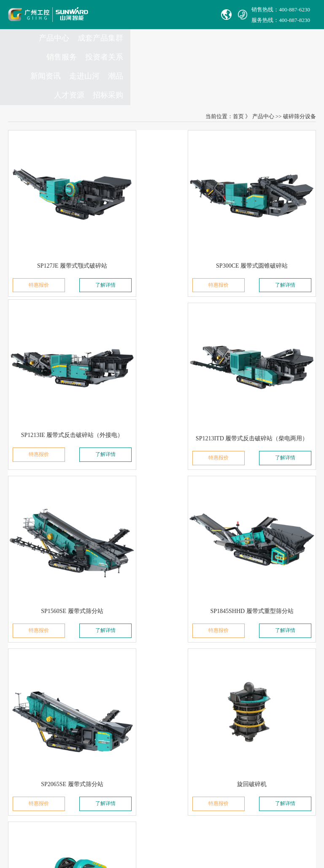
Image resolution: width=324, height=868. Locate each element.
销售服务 (149, 47)
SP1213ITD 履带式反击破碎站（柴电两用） (69, 361)
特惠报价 (30, 233)
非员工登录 (180, 778)
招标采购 (297, 66)
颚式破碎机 (267, 510)
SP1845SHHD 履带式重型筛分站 (266, 361)
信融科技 (162, 825)
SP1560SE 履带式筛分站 (162, 361)
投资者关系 (192, 47)
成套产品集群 (103, 47)
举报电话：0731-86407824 (143, 672)
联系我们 (126, 635)
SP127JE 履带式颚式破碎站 (57, 212)
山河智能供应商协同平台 (142, 790)
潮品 (304, 47)
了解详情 (84, 233)
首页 (238, 90)
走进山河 (273, 47)
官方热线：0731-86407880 (143, 660)
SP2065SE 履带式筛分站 (57, 510)
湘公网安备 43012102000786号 (180, 817)
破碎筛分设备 (300, 90)
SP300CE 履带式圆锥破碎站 (162, 212)
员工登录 (152, 778)
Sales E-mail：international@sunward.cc (158, 684)
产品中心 (56, 47)
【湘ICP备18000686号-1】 (254, 817)
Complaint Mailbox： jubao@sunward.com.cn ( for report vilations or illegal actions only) (162, 707)
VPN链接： (127, 778)
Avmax (20, 755)
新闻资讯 (234, 47)
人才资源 (258, 66)
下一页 (170, 574)
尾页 (205, 574)
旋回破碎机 (162, 510)
